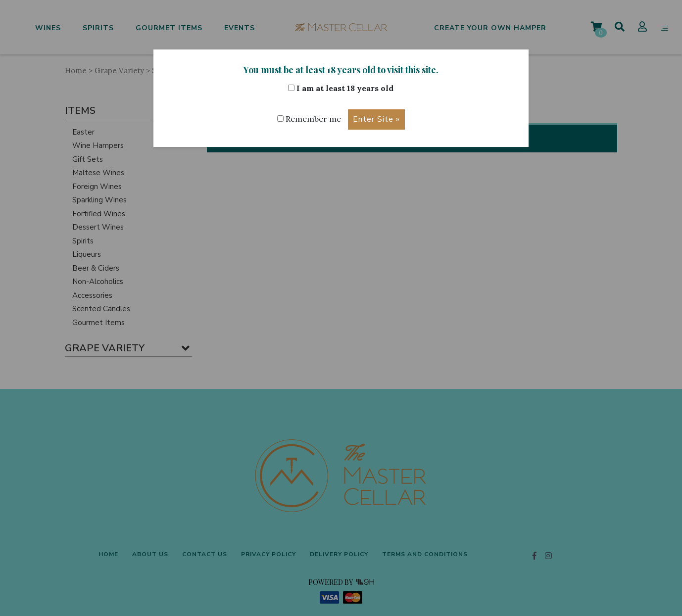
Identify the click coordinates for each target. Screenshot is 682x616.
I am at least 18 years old (341, 88)
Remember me (309, 119)
